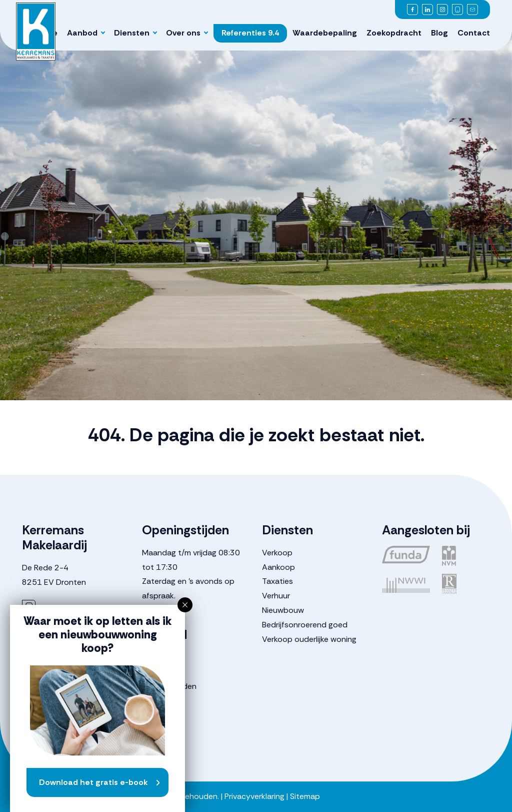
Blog (439, 33)
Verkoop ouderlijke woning (309, 639)
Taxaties (277, 581)
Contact (474, 33)
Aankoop (278, 567)
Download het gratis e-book (93, 782)
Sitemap (305, 796)
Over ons (183, 33)
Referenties (250, 33)
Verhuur (276, 596)
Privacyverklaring (254, 796)
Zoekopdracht (394, 33)
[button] (185, 605)
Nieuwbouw (283, 610)
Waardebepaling (325, 33)
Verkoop (277, 553)
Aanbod (82, 33)
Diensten (132, 33)
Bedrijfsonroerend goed (305, 625)
